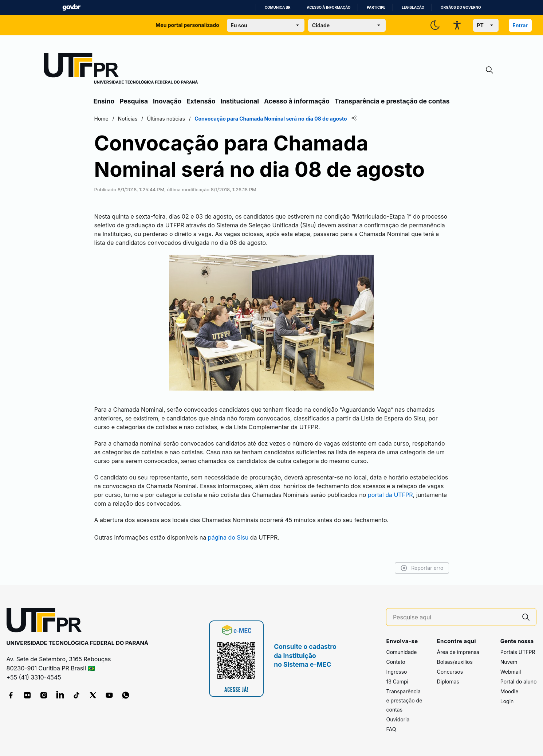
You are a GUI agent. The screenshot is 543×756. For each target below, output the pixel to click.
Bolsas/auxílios (455, 662)
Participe (376, 7)
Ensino (104, 101)
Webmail (511, 672)
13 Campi (397, 681)
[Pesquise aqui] (455, 617)
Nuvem (509, 662)
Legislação (413, 7)
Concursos (450, 672)
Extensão (201, 101)
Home (101, 119)
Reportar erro (422, 568)
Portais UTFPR (518, 652)
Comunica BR (278, 7)
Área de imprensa (458, 652)
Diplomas (448, 681)
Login (507, 701)
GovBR (71, 7)
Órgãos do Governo (461, 7)
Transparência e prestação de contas (392, 101)
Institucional (240, 101)
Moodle (509, 691)
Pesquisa (134, 101)
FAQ (391, 729)
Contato (396, 662)
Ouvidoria (398, 719)
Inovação (167, 101)
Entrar (520, 25)
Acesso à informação (329, 7)
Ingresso (396, 672)
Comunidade (401, 652)
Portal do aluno (519, 681)
